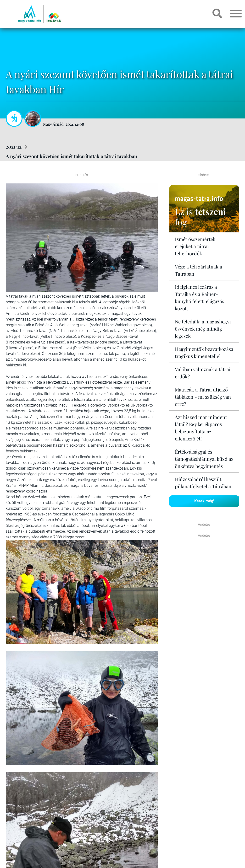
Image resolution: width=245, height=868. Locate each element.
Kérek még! (204, 501)
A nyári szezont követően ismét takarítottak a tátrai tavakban (71, 156)
